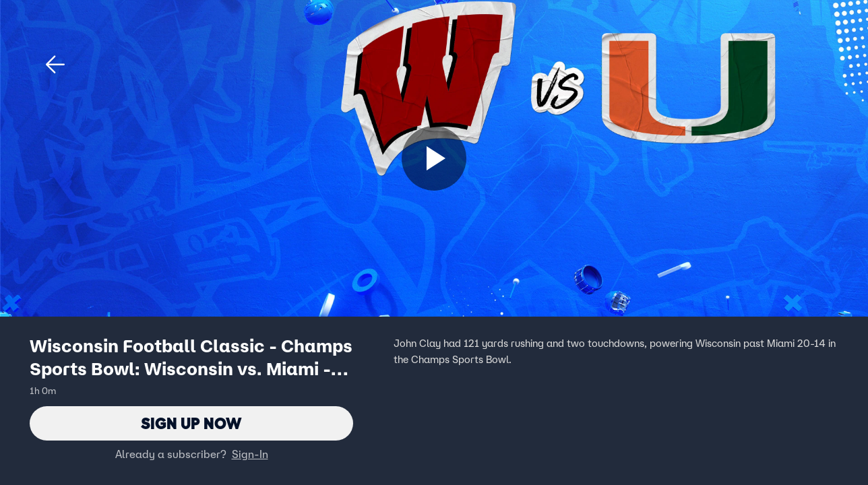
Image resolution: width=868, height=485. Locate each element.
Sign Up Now (192, 423)
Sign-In (250, 455)
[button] (55, 65)
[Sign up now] (434, 158)
